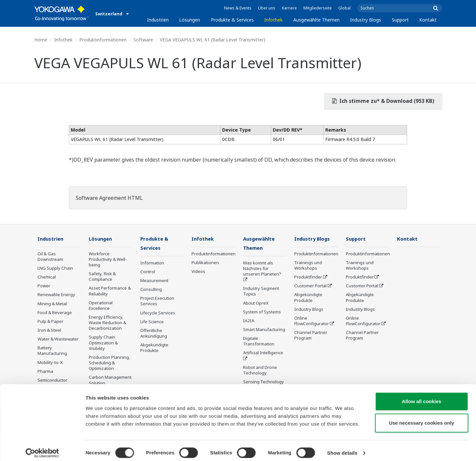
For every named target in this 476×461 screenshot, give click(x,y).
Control (148, 272)
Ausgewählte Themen (316, 20)
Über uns (267, 8)
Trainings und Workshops (308, 266)
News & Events (238, 8)
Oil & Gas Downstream (50, 257)
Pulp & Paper (50, 322)
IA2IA (249, 321)
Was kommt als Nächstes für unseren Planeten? (262, 269)
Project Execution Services (157, 302)
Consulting (151, 290)
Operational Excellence (101, 306)
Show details (342, 448)
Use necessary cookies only (422, 418)
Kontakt (428, 20)
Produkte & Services (232, 20)
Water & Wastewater (58, 339)
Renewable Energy (56, 295)
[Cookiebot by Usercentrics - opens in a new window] (42, 448)
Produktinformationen (103, 40)
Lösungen (190, 20)
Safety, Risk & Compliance (102, 277)
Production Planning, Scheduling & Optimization (109, 363)
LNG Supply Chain (55, 268)
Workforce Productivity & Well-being (108, 260)
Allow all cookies (422, 397)
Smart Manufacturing (264, 330)
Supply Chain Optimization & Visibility (103, 343)
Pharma (45, 372)
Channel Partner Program (311, 335)
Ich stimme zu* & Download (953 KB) (383, 101)
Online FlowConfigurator (312, 321)
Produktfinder (308, 277)
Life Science (152, 322)
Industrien (158, 20)
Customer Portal (310, 286)
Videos (198, 272)
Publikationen (205, 263)
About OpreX (256, 303)
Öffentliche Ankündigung (154, 334)
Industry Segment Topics (261, 292)
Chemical (47, 277)
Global (345, 8)
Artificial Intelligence (263, 353)
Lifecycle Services (158, 313)
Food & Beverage (55, 313)
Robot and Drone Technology (260, 371)
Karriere (289, 8)
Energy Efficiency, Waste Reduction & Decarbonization (107, 323)
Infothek (273, 20)
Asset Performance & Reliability (110, 291)
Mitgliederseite (318, 8)
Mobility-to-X (50, 363)
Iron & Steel (49, 330)
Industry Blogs (366, 20)
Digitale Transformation (259, 342)
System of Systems (262, 312)
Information (152, 263)
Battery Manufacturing (52, 351)
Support (400, 20)
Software (143, 40)
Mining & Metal (52, 304)
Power (44, 286)
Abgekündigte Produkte (154, 348)
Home (41, 40)
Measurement (154, 281)
